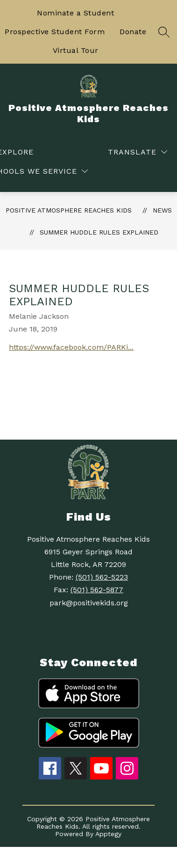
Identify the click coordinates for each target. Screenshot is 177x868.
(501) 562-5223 (102, 577)
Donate (133, 32)
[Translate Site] (138, 152)
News (162, 210)
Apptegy (108, 834)
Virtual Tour (76, 50)
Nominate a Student (75, 13)
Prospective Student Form (55, 32)
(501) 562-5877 (97, 590)
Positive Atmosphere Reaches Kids (69, 210)
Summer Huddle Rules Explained (99, 232)
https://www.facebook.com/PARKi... (71, 347)
